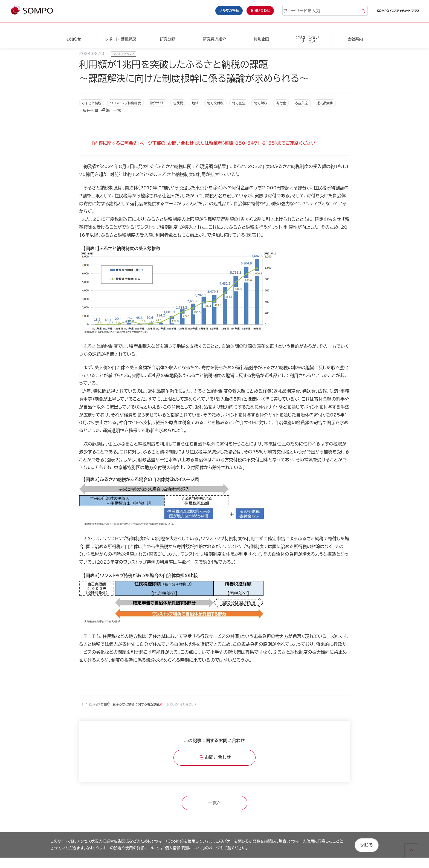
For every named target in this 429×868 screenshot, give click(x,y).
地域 (195, 103)
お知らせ (74, 39)
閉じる (367, 844)
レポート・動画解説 (121, 39)
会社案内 (355, 39)
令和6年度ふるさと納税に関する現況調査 (131, 704)
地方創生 (239, 103)
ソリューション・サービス (308, 39)
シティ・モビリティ (124, 54)
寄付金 (281, 103)
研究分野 (167, 39)
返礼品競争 (325, 103)
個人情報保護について (184, 848)
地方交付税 (215, 103)
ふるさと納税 (92, 103)
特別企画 (261, 39)
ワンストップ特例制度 (125, 103)
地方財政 (261, 103)
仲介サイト (157, 103)
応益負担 (301, 103)
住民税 (178, 103)
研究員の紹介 (215, 39)
